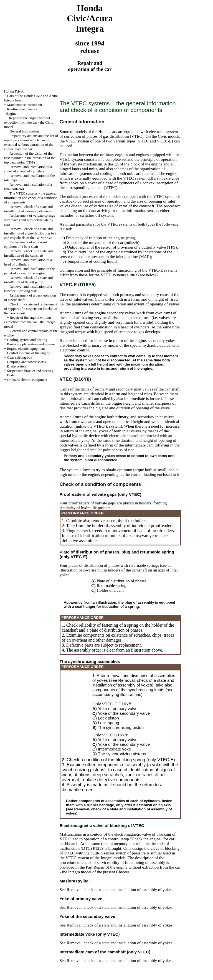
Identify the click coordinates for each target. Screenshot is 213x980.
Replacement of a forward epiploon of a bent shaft (26, 244)
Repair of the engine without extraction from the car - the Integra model (30, 322)
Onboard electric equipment (27, 380)
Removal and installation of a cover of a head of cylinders (28, 169)
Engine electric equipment (26, 349)
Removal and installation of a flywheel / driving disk (28, 289)
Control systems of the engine (28, 353)
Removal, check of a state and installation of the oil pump (28, 280)
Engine (11, 113)
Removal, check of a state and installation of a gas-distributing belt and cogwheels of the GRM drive (30, 233)
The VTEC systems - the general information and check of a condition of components (31, 198)
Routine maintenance (22, 109)
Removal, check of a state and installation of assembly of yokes (28, 209)
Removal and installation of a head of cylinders (28, 262)
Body (11, 375)
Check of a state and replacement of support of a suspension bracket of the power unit (31, 309)
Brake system (17, 366)
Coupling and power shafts (26, 362)
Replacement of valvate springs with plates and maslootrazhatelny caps (30, 220)
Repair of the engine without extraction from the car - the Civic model (29, 122)
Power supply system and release (31, 344)
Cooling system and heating (27, 340)
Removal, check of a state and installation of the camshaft (28, 253)
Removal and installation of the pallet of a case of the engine (30, 271)
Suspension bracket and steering (30, 371)
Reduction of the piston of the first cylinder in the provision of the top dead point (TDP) (30, 158)
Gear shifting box (20, 357)
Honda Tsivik (14, 91)
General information (24, 131)
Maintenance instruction (24, 105)
